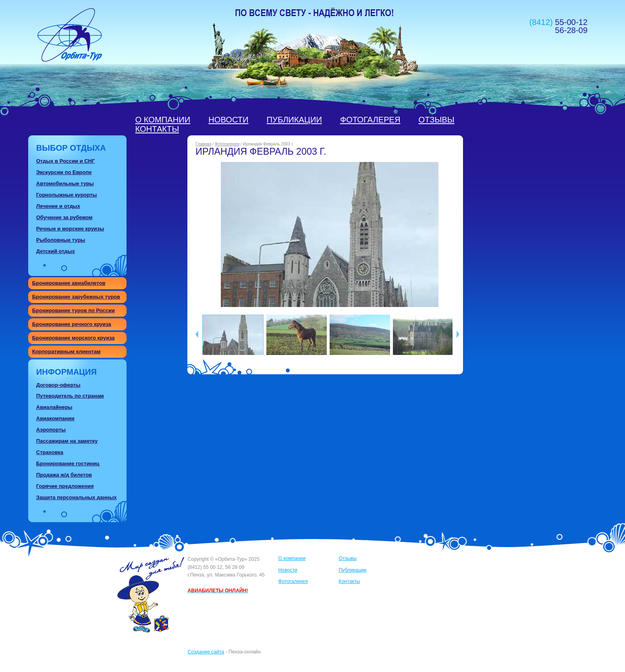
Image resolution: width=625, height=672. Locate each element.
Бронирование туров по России (74, 310)
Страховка (50, 452)
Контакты (157, 129)
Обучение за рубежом (64, 217)
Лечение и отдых (58, 206)
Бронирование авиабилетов (69, 283)
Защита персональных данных (77, 497)
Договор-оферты (58, 385)
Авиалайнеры (54, 407)
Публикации (294, 120)
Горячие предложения (65, 486)
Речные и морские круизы (70, 229)
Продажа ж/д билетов (64, 475)
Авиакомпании (55, 418)
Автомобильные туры (65, 184)
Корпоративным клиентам (66, 352)
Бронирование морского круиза (74, 338)
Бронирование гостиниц (68, 464)
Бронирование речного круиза (72, 324)
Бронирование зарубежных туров (76, 297)
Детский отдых (56, 251)
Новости (228, 120)
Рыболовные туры (61, 240)
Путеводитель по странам (70, 396)
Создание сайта (206, 652)
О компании (163, 120)
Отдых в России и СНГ (66, 161)
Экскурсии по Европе (64, 172)
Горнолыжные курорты (67, 195)
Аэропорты (51, 430)
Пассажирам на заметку (67, 441)
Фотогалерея (370, 120)
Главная (203, 144)
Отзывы (437, 120)
